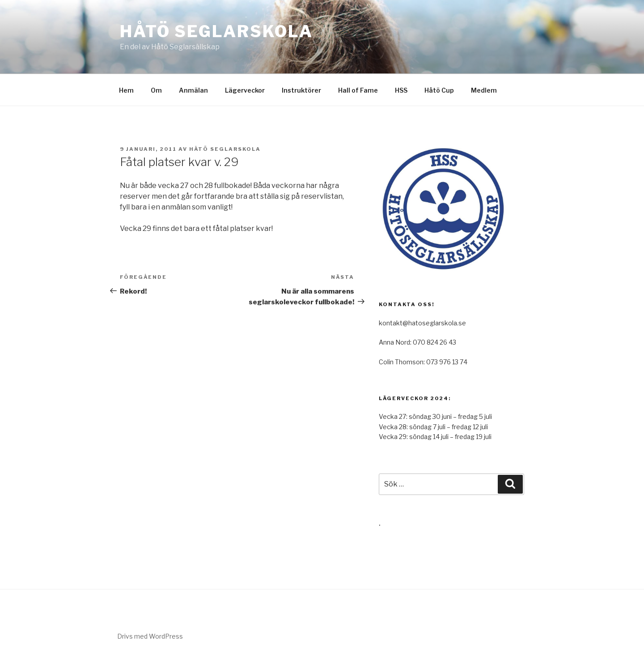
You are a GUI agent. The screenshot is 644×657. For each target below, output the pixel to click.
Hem (126, 90)
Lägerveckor (245, 90)
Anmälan (193, 90)
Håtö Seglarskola (216, 31)
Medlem (484, 90)
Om (156, 90)
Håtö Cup (439, 90)
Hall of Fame (358, 90)
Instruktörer (301, 90)
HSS (401, 90)
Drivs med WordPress (150, 636)
